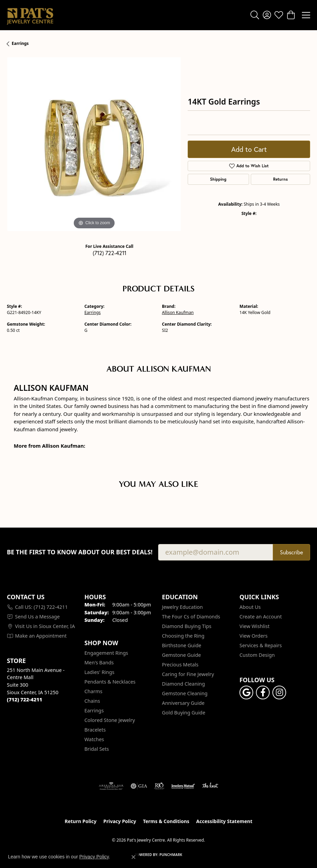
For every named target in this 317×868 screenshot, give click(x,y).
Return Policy (81, 821)
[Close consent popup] (133, 857)
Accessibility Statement (224, 821)
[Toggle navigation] (306, 15)
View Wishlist (255, 626)
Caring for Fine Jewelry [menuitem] (188, 674)
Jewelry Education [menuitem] (182, 607)
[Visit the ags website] (111, 786)
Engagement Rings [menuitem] (106, 653)
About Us (250, 607)
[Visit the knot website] (210, 786)
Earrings (20, 43)
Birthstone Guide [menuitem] (182, 645)
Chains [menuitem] (92, 701)
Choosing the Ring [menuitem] (183, 636)
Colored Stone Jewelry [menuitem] (110, 720)
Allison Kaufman (178, 312)
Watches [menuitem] (94, 739)
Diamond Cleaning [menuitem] (183, 684)
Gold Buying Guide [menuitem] (184, 713)
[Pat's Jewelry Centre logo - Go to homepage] (30, 15)
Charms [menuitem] (93, 691)
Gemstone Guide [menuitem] (181, 655)
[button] (255, 15)
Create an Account (261, 617)
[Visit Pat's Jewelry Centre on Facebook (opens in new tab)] (263, 692)
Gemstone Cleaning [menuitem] (185, 693)
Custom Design (257, 655)
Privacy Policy (120, 821)
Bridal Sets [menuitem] (97, 749)
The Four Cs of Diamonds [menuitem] (191, 617)
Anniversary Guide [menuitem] (183, 703)
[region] (94, 144)
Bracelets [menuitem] (95, 730)
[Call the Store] (25, 700)
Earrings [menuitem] (94, 710)
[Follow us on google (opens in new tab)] (246, 692)
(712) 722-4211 (109, 253)
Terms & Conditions (166, 821)
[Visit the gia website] (139, 786)
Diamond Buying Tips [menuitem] (187, 626)
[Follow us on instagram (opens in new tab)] (279, 692)
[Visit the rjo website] (159, 786)
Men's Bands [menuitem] (99, 662)
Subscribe (291, 552)
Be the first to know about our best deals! (80, 552)
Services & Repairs (261, 645)
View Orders (254, 636)
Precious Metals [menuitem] (180, 665)
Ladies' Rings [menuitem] (99, 672)
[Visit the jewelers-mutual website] (183, 786)
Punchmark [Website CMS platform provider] (171, 855)
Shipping (218, 179)
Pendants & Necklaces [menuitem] (110, 682)
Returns (280, 179)
